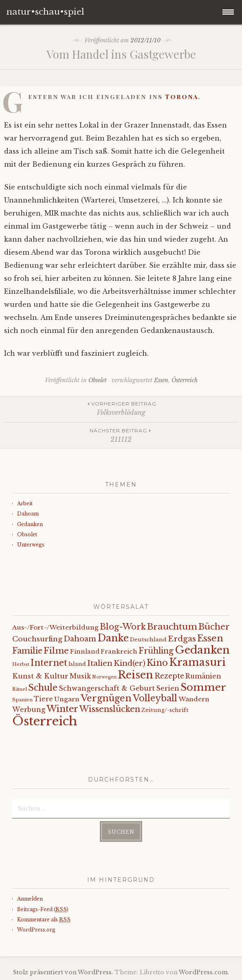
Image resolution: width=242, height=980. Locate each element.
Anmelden (30, 899)
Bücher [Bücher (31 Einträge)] (214, 627)
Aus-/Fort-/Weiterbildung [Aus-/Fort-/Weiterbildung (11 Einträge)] (55, 627)
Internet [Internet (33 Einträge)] (49, 663)
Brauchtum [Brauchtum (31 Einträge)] (172, 627)
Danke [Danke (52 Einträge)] (113, 638)
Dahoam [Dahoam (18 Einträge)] (80, 639)
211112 (121, 435)
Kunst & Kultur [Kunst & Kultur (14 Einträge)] (40, 676)
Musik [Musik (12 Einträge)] (80, 676)
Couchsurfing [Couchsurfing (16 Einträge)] (37, 639)
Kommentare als (44, 920)
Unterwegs (31, 545)
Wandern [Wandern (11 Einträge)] (194, 699)
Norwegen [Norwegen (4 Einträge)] (104, 677)
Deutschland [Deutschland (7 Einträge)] (148, 640)
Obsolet (98, 380)
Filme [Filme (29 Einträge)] (56, 651)
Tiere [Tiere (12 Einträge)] (43, 699)
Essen (161, 380)
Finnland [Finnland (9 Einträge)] (85, 652)
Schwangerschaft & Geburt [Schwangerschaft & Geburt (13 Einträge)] (107, 688)
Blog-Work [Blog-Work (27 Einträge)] (123, 627)
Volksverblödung (121, 408)
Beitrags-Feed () (43, 910)
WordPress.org (36, 930)
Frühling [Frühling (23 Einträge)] (156, 651)
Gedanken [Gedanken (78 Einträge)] (202, 650)
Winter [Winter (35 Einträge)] (62, 709)
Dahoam (28, 514)
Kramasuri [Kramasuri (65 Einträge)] (197, 662)
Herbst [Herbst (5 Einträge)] (21, 664)
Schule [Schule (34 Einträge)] (43, 688)
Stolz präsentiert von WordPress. (63, 972)
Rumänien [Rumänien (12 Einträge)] (203, 676)
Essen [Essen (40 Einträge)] (210, 638)
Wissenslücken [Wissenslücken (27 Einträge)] (110, 709)
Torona (181, 96)
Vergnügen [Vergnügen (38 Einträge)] (106, 698)
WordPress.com (203, 972)
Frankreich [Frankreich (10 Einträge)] (119, 651)
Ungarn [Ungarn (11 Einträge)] (67, 699)
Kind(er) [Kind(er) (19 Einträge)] (130, 663)
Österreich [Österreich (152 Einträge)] (45, 721)
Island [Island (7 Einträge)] (77, 664)
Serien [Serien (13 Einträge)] (168, 688)
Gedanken (30, 524)
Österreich (185, 380)
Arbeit (25, 503)
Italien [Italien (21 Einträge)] (100, 663)
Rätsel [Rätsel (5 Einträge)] (20, 689)
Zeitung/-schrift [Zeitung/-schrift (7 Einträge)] (165, 710)
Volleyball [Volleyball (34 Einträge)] (155, 698)
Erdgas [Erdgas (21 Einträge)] (182, 639)
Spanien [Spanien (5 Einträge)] (22, 700)
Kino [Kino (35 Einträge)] (157, 663)
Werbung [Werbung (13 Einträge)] (29, 709)
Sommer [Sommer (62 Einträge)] (203, 687)
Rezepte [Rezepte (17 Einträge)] (169, 676)
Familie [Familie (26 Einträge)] (27, 651)
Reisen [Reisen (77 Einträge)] (135, 675)
